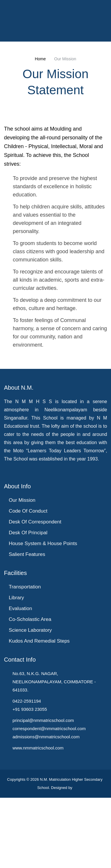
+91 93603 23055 (29, 780)
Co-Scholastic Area (30, 698)
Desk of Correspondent (35, 598)
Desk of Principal (28, 609)
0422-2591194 (26, 772)
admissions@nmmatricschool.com (46, 808)
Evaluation (20, 686)
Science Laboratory (30, 709)
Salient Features (27, 631)
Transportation (25, 664)
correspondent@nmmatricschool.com (49, 799)
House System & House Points (42, 620)
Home (41, 59)
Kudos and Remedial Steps (39, 720)
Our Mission (22, 576)
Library (16, 675)
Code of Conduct (28, 587)
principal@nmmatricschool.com (43, 791)
